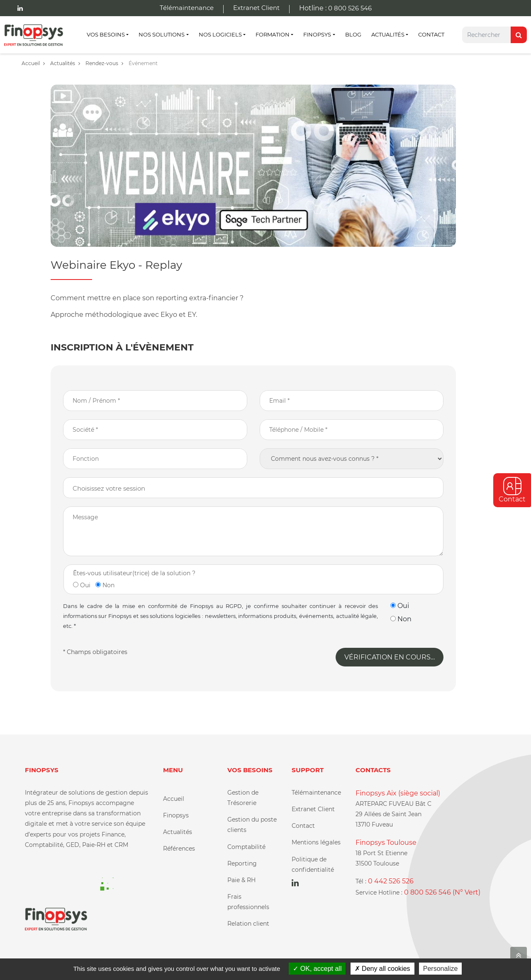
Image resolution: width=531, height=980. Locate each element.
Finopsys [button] (317, 34)
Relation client (248, 924)
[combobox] (253, 488)
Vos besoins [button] (106, 34)
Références (179, 849)
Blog (353, 34)
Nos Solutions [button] (162, 34)
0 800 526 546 (350, 8)
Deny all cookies (382, 969)
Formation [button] (273, 34)
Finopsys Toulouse (386, 843)
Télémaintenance (187, 8)
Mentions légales (316, 842)
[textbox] (263, 488)
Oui (82, 585)
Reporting (242, 863)
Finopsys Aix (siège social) (398, 793)
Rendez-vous (104, 63)
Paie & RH (241, 880)
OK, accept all (317, 969)
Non (105, 585)
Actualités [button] (388, 34)
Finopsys (176, 815)
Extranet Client (256, 8)
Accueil (33, 63)
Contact (431, 34)
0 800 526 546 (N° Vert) (442, 892)
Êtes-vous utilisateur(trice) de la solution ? (134, 573)
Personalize (441, 969)
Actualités (65, 63)
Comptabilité (246, 847)
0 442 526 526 (391, 881)
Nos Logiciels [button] (220, 34)
